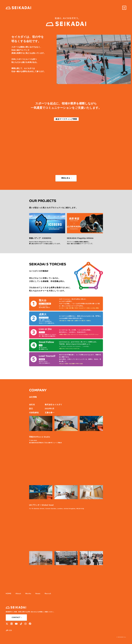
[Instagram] (26, 624)
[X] (7, 624)
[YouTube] (16, 624)
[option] (94, 59)
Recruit (48, 594)
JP (7, 630)
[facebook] (30, 624)
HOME (9, 594)
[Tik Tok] (21, 624)
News (38, 594)
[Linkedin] (12, 624)
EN (11, 630)
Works (28, 594)
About (18, 594)
